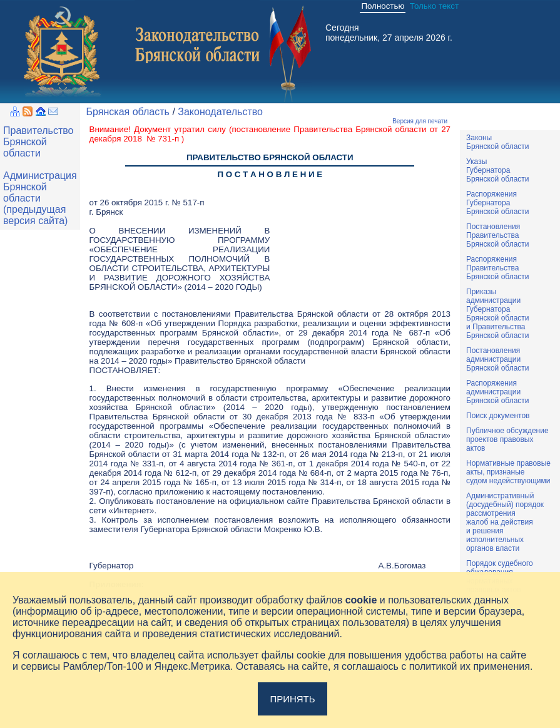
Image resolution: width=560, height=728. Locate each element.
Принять (292, 699)
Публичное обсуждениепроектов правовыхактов (507, 439)
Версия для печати (420, 121)
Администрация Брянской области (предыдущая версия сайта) (40, 198)
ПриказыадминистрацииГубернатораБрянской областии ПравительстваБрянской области (498, 314)
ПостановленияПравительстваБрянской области (498, 235)
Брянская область (128, 112)
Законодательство (220, 112)
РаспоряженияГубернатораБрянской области (498, 203)
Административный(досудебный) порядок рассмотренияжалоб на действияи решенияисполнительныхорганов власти (505, 522)
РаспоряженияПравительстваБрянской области (498, 268)
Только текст (434, 6)
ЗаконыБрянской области (498, 142)
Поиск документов (498, 416)
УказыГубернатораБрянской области (498, 170)
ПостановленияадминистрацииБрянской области (498, 359)
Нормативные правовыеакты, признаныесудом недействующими (508, 472)
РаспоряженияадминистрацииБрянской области (498, 392)
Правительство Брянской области (38, 142)
